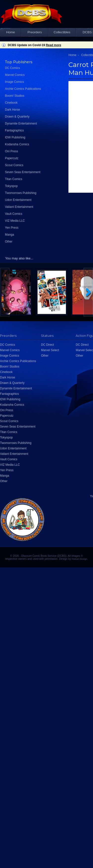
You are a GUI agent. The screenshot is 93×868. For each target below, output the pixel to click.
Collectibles (62, 32)
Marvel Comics (15, 75)
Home (11, 32)
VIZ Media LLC (15, 221)
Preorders (35, 32)
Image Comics (15, 82)
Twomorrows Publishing (21, 193)
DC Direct (47, 345)
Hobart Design (79, 559)
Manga (10, 235)
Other (9, 242)
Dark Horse (13, 110)
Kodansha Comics (17, 144)
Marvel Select (50, 350)
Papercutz (12, 158)
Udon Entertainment (18, 200)
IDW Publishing (15, 137)
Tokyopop (11, 186)
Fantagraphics (14, 130)
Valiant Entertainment (19, 207)
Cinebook (11, 103)
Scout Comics (14, 165)
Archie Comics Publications (23, 89)
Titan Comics (14, 179)
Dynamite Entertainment (21, 124)
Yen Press (12, 228)
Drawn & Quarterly (17, 117)
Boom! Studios (15, 96)
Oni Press (12, 151)
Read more (54, 45)
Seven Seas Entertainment (23, 172)
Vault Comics (14, 214)
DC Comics (13, 68)
